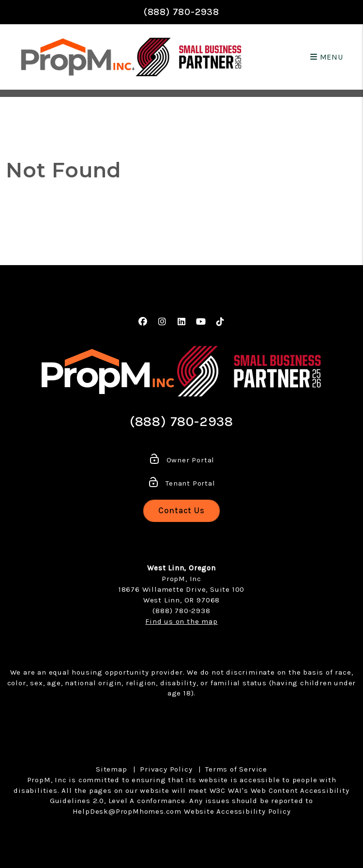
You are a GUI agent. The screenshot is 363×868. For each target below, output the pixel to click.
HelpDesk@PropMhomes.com (127, 811)
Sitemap (112, 769)
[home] (78, 57)
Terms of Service (236, 769)
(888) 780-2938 (181, 12)
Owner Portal (181, 460)
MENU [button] (327, 57)
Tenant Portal (181, 483)
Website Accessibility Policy (237, 811)
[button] (143, 322)
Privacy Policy (166, 769)
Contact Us (181, 510)
